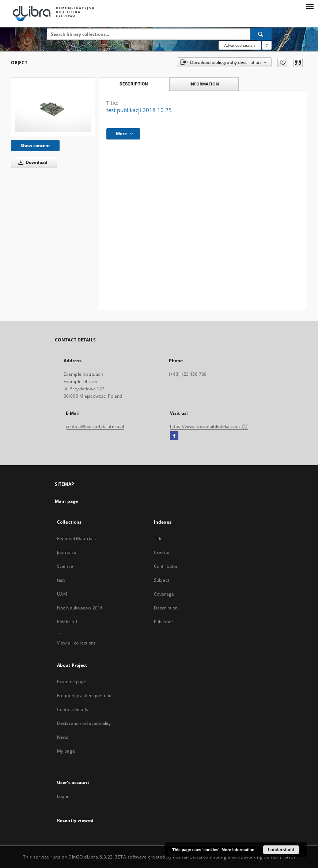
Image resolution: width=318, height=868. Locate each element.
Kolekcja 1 (67, 622)
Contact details (73, 709)
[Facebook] (174, 436)
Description (166, 608)
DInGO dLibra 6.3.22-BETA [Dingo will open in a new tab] (97, 857)
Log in (63, 796)
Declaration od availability (84, 723)
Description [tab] (134, 84)
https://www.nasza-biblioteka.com (209, 426)
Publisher (164, 622)
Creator (162, 552)
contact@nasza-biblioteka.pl (95, 426)
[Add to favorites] (282, 62)
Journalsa (67, 552)
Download (32, 162)
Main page (66, 501)
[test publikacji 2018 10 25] (53, 107)
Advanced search (240, 45)
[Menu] (310, 6)
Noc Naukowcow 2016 (80, 608)
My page (66, 751)
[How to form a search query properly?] (267, 45)
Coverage (164, 594)
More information (238, 850)
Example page (72, 682)
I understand (281, 850)
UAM (62, 594)
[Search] (261, 34)
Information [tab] (204, 84)
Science (65, 566)
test (61, 580)
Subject (162, 580)
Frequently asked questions (85, 695)
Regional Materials (76, 538)
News (63, 737)
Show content (35, 146)
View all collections (76, 643)
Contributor (166, 566)
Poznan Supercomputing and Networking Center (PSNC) (234, 857)
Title (158, 538)
